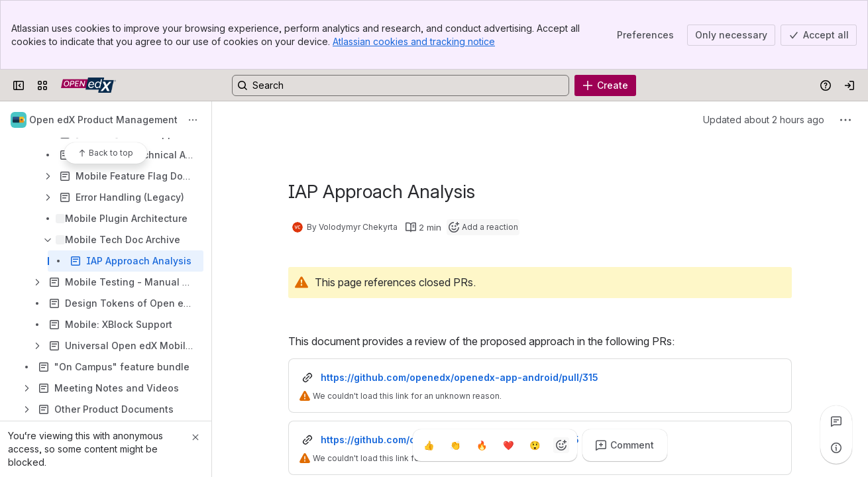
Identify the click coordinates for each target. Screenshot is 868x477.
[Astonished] (535, 445)
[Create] (605, 85)
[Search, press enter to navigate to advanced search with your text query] (401, 85)
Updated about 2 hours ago (764, 120)
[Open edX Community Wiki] (88, 85)
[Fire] (482, 445)
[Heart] (508, 445)
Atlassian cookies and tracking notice (414, 41)
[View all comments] (836, 421)
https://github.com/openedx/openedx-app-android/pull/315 (460, 378)
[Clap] (455, 445)
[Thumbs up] (429, 445)
